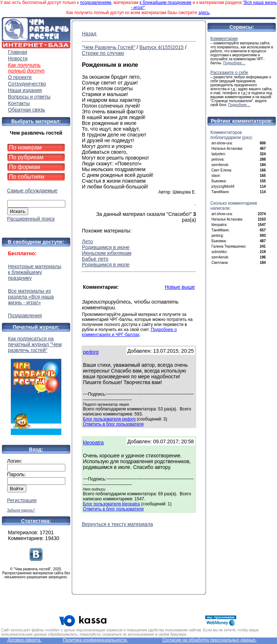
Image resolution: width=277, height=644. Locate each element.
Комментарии (224, 39)
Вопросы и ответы (29, 97)
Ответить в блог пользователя (113, 424)
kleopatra (93, 443)
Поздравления (25, 316)
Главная (17, 52)
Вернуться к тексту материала (117, 524)
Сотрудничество (27, 84)
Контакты (19, 103)
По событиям (27, 177)
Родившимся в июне (106, 247)
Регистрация (22, 500)
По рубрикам (26, 157)
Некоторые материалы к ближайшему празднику (35, 272)
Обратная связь (27, 110)
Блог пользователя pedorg (109, 419)
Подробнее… (234, 63)
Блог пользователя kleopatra (111, 504)
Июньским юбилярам (107, 253)
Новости (18, 58)
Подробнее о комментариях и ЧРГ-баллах (129, 332)
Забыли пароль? (21, 510)
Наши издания (25, 90)
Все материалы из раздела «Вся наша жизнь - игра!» (31, 297)
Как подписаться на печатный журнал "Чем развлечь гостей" (36, 385)
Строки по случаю (103, 53)
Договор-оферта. (24, 640)
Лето (87, 241)
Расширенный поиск (31, 219)
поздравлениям (96, 3)
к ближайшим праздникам (166, 3)
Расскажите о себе (229, 73)
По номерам (25, 147)
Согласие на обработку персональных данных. (210, 640)
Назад (89, 34)
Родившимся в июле (106, 265)
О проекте (20, 77)
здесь (204, 13)
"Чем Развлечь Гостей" (109, 47)
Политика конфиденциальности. (95, 640)
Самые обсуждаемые (32, 191)
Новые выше (180, 287)
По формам (25, 167)
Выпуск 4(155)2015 (162, 47)
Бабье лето (95, 259)
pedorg (91, 352)
